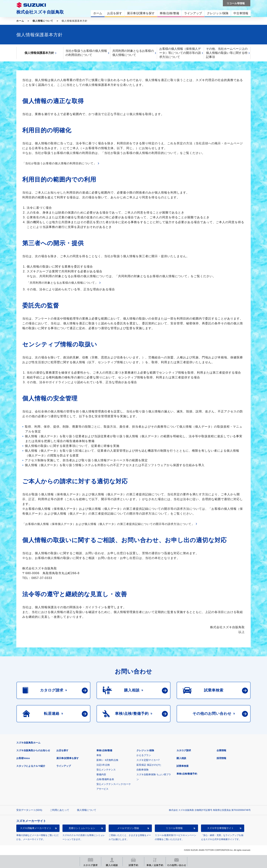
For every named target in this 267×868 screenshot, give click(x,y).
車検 (99, 755)
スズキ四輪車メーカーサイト (36, 828)
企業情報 (221, 750)
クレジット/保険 (145, 750)
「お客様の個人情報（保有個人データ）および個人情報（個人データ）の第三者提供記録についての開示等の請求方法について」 (108, 524)
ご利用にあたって (60, 810)
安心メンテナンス (106, 770)
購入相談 (181, 758)
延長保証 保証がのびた (149, 765)
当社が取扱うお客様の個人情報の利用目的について (86, 53)
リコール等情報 (174, 828)
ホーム (20, 21)
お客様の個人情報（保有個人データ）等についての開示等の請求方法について (180, 53)
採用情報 (221, 758)
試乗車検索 (183, 766)
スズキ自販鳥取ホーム (28, 743)
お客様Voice (23, 758)
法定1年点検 (103, 765)
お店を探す (62, 750)
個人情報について (43, 21)
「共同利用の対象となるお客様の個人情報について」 (62, 283)
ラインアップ (64, 766)
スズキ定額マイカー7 (148, 760)
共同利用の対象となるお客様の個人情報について (133, 53)
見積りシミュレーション (82, 828)
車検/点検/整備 (104, 750)
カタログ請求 (184, 750)
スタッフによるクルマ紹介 (31, 766)
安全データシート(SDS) (29, 810)
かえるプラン (144, 755)
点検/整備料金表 (105, 779)
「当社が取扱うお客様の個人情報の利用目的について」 (59, 163)
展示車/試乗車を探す (68, 758)
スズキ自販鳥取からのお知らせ (33, 750)
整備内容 (101, 774)
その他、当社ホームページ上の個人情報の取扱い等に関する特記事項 (227, 53)
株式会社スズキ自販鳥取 (40, 12)
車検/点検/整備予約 (187, 774)
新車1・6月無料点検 (107, 760)
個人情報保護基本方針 (39, 53)
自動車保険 (142, 770)
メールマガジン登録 (128, 828)
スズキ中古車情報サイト (220, 828)
